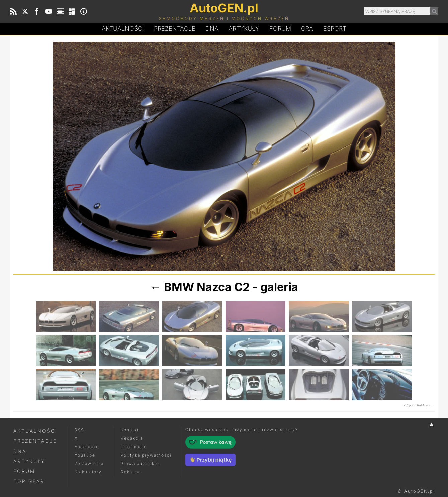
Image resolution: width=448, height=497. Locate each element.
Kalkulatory (88, 472)
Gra (307, 29)
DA (212, 29)
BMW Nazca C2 (207, 287)
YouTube (85, 455)
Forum (280, 29)
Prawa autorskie (140, 463)
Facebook (86, 447)
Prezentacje (175, 29)
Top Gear (29, 481)
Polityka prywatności (146, 455)
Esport (335, 29)
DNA (20, 451)
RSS (79, 430)
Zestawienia (89, 463)
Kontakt (130, 430)
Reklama (131, 472)
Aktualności (123, 29)
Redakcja (132, 438)
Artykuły (244, 29)
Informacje (134, 447)
